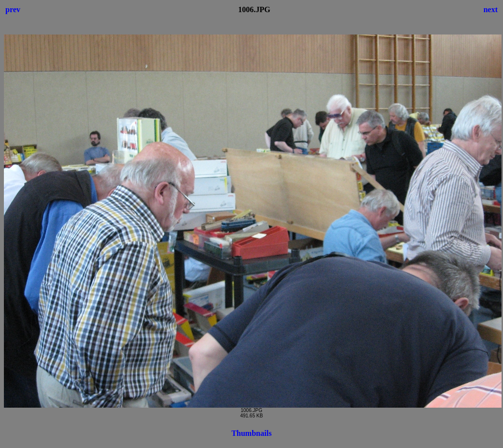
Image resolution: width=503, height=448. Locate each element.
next (491, 9)
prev (13, 9)
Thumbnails (251, 433)
